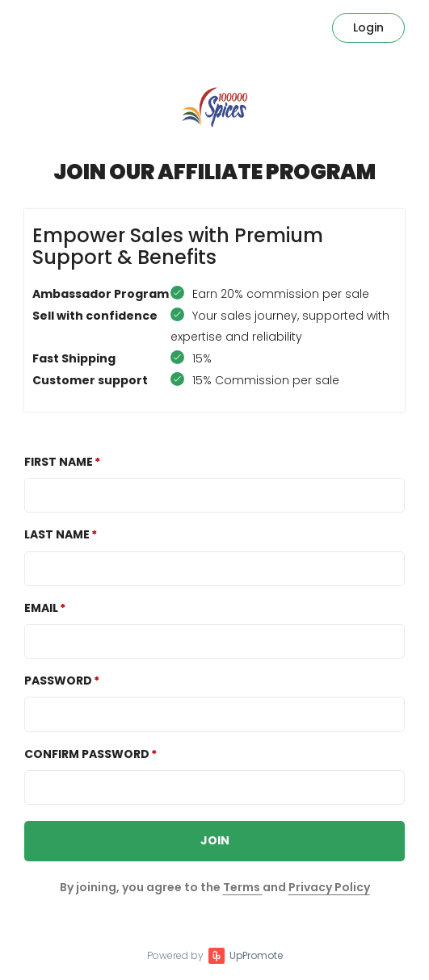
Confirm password (87, 754)
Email (41, 608)
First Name (59, 462)
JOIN (215, 840)
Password (58, 681)
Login (368, 27)
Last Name (57, 534)
